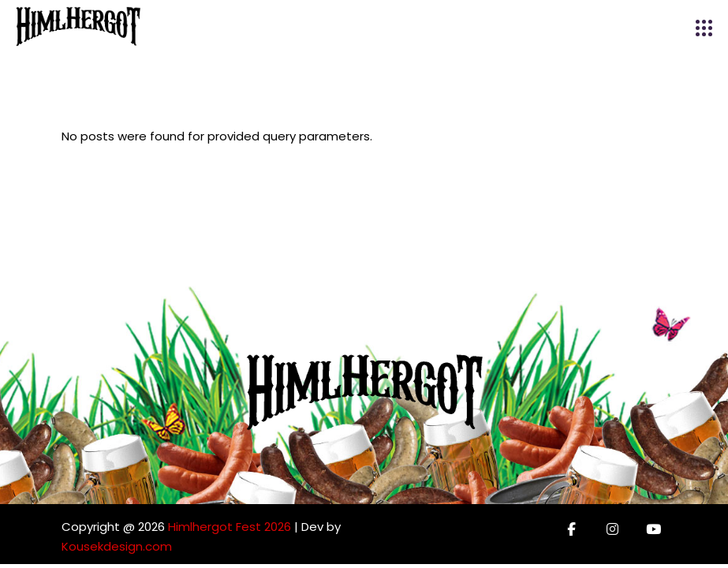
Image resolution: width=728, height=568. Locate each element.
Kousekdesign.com (117, 546)
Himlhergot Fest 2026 (230, 527)
